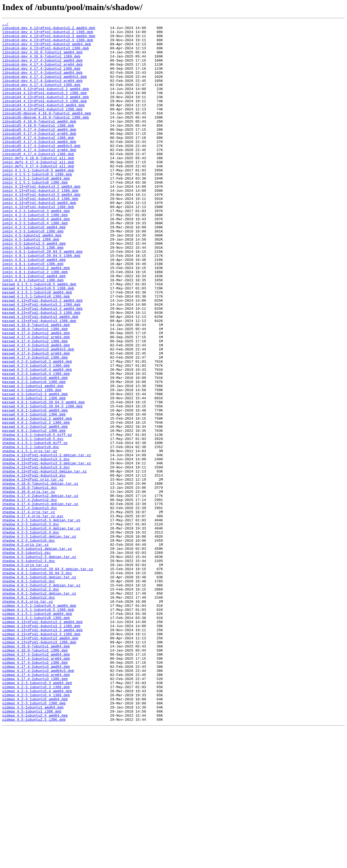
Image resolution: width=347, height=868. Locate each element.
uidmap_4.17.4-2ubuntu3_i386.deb (35, 810)
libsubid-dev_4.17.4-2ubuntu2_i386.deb (41, 78)
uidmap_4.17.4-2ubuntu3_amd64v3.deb (38, 801)
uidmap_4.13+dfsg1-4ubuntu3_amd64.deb (40, 762)
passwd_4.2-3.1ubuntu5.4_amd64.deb (37, 439)
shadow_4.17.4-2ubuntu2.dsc (30, 596)
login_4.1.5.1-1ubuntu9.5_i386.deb (37, 205)
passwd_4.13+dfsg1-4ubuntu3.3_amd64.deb (42, 366)
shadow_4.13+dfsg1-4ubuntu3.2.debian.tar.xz (47, 542)
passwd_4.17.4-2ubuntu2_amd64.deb (36, 395)
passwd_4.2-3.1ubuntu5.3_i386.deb (36, 435)
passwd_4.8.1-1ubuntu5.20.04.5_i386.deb (42, 483)
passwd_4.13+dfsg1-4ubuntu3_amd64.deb (40, 376)
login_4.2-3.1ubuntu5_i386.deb (33, 273)
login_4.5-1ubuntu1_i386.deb (31, 283)
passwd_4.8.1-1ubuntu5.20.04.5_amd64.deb (43, 478)
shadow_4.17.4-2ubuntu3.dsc (30, 605)
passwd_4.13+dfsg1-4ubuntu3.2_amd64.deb (42, 356)
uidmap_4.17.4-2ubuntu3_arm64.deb (36, 806)
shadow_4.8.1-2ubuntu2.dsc (29, 713)
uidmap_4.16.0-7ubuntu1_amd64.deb (36, 771)
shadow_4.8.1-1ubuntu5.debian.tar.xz (39, 688)
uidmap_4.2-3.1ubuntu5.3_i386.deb (36, 820)
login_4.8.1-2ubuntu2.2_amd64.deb (36, 317)
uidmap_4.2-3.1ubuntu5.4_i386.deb (36, 830)
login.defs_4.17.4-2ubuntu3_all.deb (38, 195)
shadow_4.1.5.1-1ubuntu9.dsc (31, 532)
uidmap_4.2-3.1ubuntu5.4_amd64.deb (37, 825)
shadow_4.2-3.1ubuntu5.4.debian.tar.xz (41, 630)
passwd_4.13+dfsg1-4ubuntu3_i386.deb (39, 381)
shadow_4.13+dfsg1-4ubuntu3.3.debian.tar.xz (47, 552)
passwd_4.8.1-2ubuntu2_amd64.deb (35, 508)
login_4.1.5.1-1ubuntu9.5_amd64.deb (38, 200)
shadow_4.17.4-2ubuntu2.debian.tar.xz (40, 591)
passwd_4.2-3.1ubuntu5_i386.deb (34, 454)
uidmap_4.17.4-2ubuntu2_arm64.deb (36, 786)
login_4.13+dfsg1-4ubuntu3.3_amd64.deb (41, 229)
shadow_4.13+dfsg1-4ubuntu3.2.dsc (36, 547)
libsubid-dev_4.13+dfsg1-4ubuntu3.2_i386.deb (48, 34)
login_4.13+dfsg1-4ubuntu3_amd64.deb (39, 239)
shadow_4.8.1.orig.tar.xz (28, 718)
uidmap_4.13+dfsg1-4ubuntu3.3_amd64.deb (42, 752)
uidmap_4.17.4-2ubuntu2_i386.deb (35, 791)
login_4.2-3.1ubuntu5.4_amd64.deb (36, 259)
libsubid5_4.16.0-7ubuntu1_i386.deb (38, 146)
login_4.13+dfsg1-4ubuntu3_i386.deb (38, 244)
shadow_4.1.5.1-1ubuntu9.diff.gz (35, 527)
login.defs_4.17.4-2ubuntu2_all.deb (38, 190)
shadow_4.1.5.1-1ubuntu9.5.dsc (33, 522)
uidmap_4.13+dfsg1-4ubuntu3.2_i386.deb (41, 747)
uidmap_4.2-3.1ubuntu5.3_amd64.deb (37, 815)
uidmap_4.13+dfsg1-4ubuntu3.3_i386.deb (41, 757)
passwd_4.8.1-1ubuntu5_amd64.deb (35, 488)
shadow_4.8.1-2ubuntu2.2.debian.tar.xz (41, 698)
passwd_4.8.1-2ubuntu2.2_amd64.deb (37, 498)
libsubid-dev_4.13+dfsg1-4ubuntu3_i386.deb (46, 54)
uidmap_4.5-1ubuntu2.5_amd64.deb (35, 854)
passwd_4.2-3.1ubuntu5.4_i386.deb (36, 444)
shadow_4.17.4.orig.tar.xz (29, 610)
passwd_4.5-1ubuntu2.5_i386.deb (34, 474)
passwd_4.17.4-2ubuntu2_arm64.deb (36, 400)
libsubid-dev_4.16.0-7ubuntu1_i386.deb (41, 63)
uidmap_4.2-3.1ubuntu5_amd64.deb (35, 835)
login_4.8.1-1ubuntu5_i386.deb (33, 312)
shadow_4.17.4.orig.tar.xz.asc (33, 615)
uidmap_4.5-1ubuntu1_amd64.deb (33, 845)
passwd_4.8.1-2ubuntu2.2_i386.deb (36, 503)
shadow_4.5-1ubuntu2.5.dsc (29, 669)
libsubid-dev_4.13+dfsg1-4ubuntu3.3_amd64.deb (49, 39)
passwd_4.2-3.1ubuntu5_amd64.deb (35, 449)
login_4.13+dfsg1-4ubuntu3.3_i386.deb (40, 234)
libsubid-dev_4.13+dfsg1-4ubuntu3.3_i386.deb (48, 44)
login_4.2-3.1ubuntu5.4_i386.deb (35, 264)
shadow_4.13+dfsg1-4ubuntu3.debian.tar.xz (44, 561)
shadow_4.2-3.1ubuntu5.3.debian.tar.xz (41, 620)
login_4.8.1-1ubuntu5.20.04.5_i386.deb (41, 303)
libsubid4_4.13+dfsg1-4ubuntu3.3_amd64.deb (46, 112)
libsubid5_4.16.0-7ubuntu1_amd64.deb (39, 142)
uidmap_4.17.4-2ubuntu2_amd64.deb (36, 781)
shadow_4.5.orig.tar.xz (25, 674)
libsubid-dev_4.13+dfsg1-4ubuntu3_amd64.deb (47, 49)
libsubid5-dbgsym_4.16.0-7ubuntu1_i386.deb (46, 137)
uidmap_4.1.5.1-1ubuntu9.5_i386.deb (38, 727)
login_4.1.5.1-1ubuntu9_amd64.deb (36, 210)
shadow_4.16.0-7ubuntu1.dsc (30, 581)
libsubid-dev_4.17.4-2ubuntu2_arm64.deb (42, 73)
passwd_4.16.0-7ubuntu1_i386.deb (35, 391)
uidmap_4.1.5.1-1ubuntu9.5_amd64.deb (39, 723)
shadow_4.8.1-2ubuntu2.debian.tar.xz (39, 708)
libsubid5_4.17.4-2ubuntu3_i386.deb (38, 181)
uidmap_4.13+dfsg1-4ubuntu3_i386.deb (39, 767)
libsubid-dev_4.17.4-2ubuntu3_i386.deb (41, 98)
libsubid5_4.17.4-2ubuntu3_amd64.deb (39, 166)
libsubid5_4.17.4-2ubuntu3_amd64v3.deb (41, 171)
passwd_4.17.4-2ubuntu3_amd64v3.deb (38, 415)
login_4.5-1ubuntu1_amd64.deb (32, 278)
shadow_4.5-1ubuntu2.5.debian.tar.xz (39, 664)
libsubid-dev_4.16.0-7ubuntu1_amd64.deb (42, 59)
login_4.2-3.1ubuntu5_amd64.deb (34, 269)
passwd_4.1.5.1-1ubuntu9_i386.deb (36, 352)
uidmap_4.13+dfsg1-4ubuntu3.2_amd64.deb (42, 742)
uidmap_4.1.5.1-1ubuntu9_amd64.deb (37, 732)
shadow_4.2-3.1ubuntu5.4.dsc (31, 635)
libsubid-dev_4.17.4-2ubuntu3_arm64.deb (42, 93)
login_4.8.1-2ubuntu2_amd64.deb (34, 327)
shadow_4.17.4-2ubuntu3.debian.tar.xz (40, 601)
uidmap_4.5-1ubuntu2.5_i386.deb (34, 859)
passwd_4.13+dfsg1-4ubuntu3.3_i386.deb (41, 371)
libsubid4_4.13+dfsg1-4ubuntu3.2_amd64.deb (46, 103)
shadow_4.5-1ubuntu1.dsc (26, 659)
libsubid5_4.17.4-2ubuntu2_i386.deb (38, 161)
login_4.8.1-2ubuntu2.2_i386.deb (35, 322)
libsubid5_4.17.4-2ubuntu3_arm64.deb (39, 176)
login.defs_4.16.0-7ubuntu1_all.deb (38, 186)
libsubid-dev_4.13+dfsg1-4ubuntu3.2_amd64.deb (49, 29)
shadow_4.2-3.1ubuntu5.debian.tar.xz (39, 640)
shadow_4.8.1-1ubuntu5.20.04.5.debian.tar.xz (48, 679)
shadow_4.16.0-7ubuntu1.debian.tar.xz (40, 576)
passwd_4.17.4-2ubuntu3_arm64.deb (36, 420)
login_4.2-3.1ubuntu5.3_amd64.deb (36, 249)
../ (5, 24)
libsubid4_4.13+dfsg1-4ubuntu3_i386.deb (42, 127)
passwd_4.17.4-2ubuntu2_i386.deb (35, 405)
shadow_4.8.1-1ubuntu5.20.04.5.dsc (37, 684)
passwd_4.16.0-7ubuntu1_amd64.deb (36, 386)
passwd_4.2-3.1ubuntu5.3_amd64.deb (37, 430)
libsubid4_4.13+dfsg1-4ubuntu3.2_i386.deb (44, 107)
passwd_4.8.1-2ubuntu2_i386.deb (34, 513)
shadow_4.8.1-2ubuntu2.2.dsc (31, 703)
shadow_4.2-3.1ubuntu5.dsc (29, 644)
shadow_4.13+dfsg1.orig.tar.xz (33, 571)
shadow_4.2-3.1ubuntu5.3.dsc (31, 625)
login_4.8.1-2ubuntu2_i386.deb (33, 332)
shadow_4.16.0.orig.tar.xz (29, 586)
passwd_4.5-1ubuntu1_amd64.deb (33, 459)
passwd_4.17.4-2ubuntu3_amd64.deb (36, 410)
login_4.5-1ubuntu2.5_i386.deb (33, 293)
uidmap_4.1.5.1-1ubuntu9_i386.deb (36, 737)
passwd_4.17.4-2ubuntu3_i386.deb (35, 425)
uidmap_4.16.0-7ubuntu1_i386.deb (35, 776)
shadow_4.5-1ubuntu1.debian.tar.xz (37, 654)
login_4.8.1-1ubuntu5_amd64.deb (34, 308)
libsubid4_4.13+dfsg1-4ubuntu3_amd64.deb (43, 122)
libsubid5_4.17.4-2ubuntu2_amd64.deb (39, 151)
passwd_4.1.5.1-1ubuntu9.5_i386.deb (38, 342)
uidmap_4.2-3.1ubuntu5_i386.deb (34, 840)
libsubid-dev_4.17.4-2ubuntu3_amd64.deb (42, 83)
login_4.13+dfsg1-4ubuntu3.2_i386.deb (40, 225)
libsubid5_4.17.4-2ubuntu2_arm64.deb (39, 156)
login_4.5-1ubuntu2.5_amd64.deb (34, 288)
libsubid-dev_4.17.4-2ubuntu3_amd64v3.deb (44, 88)
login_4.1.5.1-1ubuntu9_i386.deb (35, 215)
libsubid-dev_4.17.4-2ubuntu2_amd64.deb (42, 68)
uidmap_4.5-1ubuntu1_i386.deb (32, 850)
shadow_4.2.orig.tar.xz (25, 649)
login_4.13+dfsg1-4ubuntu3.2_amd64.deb (41, 220)
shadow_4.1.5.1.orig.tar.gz (30, 537)
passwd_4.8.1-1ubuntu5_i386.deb (34, 493)
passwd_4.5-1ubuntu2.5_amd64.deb (35, 469)
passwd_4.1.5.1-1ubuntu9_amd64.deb (37, 347)
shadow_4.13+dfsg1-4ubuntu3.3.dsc (36, 557)
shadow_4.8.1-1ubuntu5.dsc (29, 693)
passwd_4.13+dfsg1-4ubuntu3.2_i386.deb (41, 361)
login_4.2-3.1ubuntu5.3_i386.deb (35, 254)
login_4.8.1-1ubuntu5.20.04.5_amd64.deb (42, 298)
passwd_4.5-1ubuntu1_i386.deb (32, 464)
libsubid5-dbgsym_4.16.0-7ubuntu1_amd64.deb (47, 132)
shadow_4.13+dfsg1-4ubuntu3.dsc (34, 566)
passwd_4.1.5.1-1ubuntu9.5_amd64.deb (39, 337)
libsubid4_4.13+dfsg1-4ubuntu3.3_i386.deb (44, 117)
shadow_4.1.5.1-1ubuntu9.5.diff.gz (37, 518)
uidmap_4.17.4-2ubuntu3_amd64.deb (36, 796)
